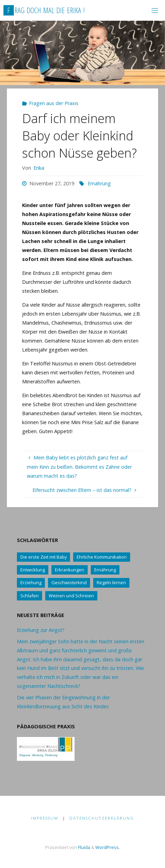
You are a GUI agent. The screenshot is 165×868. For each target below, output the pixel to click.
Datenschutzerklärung (102, 818)
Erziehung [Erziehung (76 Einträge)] (31, 582)
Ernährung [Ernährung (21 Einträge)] (105, 570)
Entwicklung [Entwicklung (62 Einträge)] (33, 570)
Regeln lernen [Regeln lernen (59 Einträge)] (111, 582)
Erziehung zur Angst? (41, 630)
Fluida (84, 847)
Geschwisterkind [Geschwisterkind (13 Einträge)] (69, 582)
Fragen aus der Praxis (54, 103)
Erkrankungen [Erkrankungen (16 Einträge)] (70, 570)
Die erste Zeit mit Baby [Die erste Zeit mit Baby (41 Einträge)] (43, 557)
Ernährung (99, 183)
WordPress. (108, 847)
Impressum (45, 818)
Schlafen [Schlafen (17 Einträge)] (30, 596)
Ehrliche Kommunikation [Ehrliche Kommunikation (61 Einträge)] (102, 557)
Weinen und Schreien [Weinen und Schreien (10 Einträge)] (71, 596)
